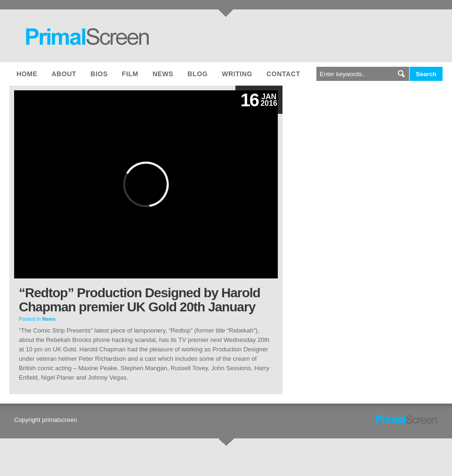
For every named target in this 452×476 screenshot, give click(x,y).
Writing (237, 74)
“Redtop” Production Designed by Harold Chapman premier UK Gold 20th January (140, 300)
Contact (283, 74)
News (163, 74)
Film (130, 74)
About (64, 74)
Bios (99, 74)
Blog (198, 74)
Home (27, 74)
